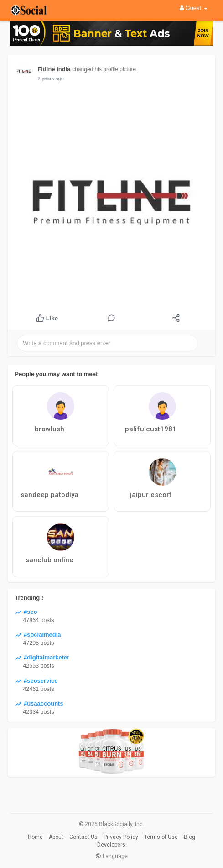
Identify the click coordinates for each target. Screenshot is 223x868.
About (56, 837)
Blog (189, 837)
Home (35, 837)
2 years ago (50, 78)
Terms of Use (161, 837)
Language (111, 856)
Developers (111, 845)
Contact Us (83, 837)
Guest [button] (194, 8)
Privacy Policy (121, 837)
